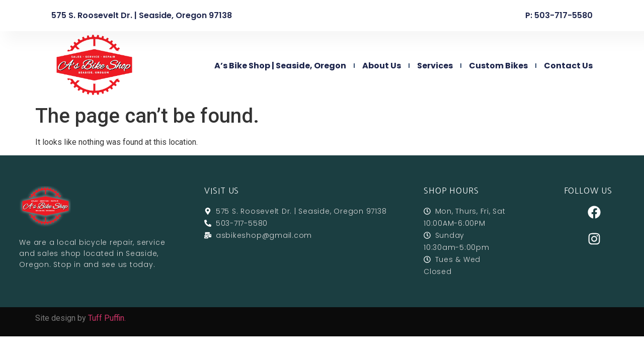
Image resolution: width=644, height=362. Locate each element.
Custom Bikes (498, 66)
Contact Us (568, 66)
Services (435, 66)
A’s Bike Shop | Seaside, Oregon (280, 66)
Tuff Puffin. (107, 318)
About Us (382, 66)
